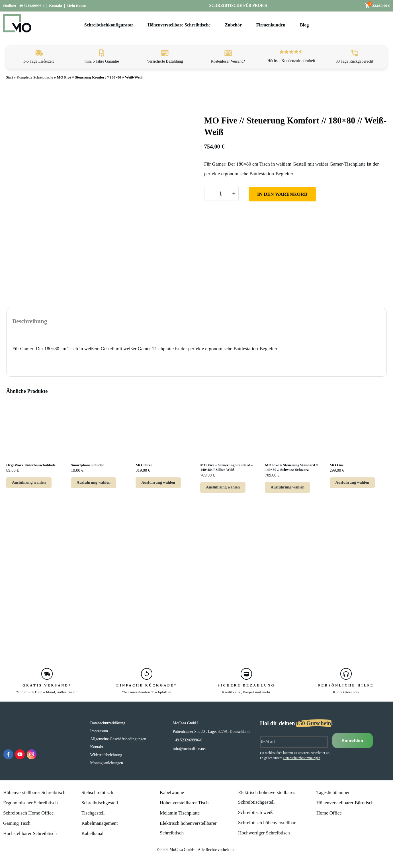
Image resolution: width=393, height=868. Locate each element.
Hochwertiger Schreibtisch (264, 833)
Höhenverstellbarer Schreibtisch (34, 792)
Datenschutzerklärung (108, 723)
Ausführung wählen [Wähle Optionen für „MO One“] (352, 482)
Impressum (99, 731)
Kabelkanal (92, 833)
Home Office (329, 813)
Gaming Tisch (17, 823)
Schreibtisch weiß (255, 812)
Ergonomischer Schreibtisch (30, 803)
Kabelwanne (172, 792)
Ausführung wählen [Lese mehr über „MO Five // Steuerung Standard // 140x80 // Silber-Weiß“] (223, 487)
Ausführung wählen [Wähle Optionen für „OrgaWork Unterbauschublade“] (29, 482)
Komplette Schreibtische (35, 77)
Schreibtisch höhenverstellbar (267, 823)
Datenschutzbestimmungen (302, 758)
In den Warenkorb (282, 194)
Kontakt (56, 6)
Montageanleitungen (107, 763)
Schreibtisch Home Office (28, 813)
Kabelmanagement (100, 823)
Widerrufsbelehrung (106, 755)
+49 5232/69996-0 (31, 6)
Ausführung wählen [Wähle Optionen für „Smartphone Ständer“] (94, 482)
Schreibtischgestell (100, 803)
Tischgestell (93, 813)
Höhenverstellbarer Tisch (184, 803)
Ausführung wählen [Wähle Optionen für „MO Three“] (158, 482)
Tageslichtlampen (333, 792)
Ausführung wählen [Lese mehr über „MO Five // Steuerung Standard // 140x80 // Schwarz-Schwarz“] (287, 487)
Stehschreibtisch (97, 792)
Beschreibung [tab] (30, 321)
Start (10, 77)
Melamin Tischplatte (180, 813)
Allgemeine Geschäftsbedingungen (118, 739)
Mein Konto (76, 6)
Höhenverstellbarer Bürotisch (345, 803)
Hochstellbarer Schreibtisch (30, 833)
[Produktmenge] (221, 193)
